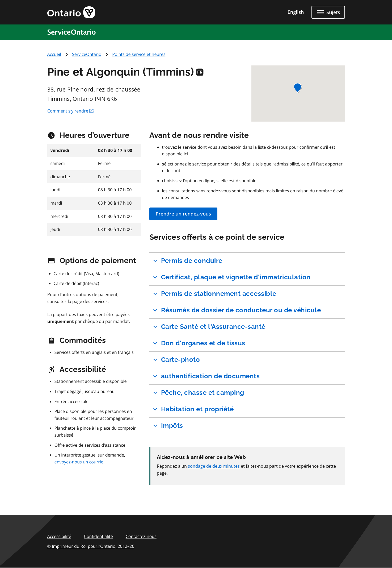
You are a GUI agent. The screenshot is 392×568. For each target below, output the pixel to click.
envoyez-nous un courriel (79, 462)
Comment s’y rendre (71, 111)
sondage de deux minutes (214, 466)
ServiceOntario (87, 54)
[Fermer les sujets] (328, 12)
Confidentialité (98, 536)
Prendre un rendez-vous (184, 214)
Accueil (54, 54)
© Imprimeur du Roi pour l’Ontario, (91, 546)
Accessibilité (59, 536)
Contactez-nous (141, 536)
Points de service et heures (139, 54)
